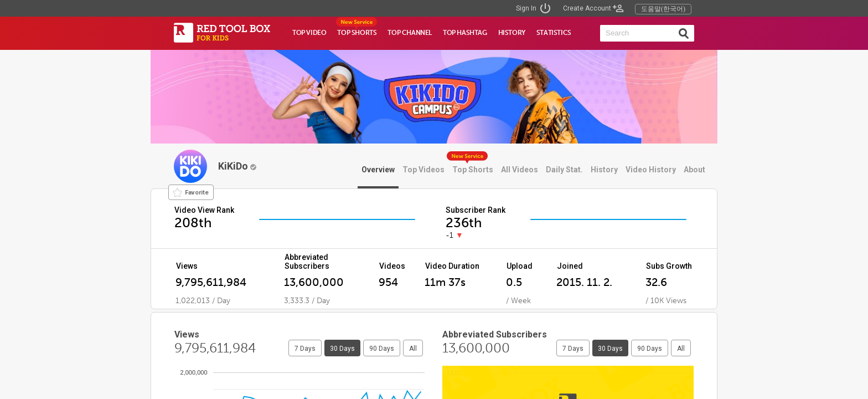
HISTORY (512, 33)
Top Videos (423, 170)
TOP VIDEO (309, 33)
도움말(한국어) (663, 9)
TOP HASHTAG (465, 33)
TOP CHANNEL (410, 33)
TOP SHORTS (357, 33)
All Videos (520, 170)
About (694, 170)
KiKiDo (237, 166)
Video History (651, 170)
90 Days (382, 349)
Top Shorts (473, 170)
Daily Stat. (564, 170)
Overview (378, 170)
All (413, 349)
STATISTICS (554, 33)
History (604, 170)
